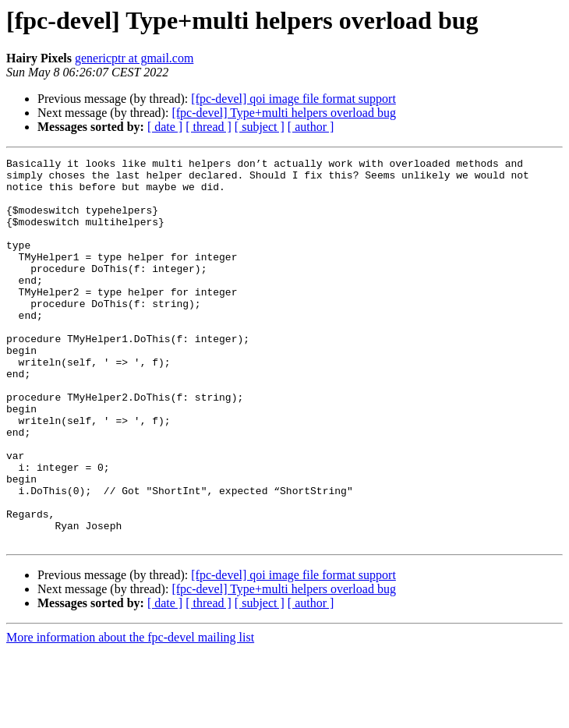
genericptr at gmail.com (134, 58)
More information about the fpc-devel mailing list (130, 714)
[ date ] (165, 127)
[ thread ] (209, 127)
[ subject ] (260, 127)
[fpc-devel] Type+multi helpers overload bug (284, 113)
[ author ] (311, 127)
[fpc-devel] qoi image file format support (293, 99)
